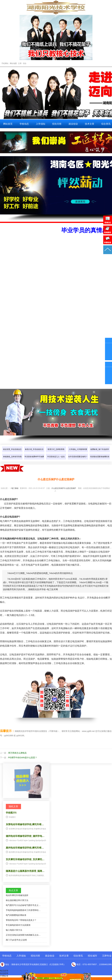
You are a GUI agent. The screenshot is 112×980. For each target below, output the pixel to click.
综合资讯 (78, 956)
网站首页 (8, 124)
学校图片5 (11, 813)
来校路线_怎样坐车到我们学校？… (12, 460)
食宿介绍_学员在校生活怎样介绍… (34, 452)
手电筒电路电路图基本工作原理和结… (23, 910)
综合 (25, 63)
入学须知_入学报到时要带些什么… (78, 452)
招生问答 (57, 124)
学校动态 (24, 124)
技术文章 (90, 124)
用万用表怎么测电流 (17, 753)
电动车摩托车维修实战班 (17, 895)
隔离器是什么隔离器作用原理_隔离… (25, 871)
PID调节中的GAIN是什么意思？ (23, 758)
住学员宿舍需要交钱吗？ (78, 457)
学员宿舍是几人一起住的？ (56, 460)
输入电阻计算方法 (14, 930)
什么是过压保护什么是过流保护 (64, 488)
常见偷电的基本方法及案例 (18, 925)
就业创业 (73, 124)
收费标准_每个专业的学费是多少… (100, 452)
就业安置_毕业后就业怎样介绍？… (12, 452)
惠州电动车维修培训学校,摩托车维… (25, 848)
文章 (20, 63)
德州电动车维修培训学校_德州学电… (25, 836)
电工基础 (15, 488)
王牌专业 (107, 956)
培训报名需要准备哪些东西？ (100, 460)
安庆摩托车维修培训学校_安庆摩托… (25, 859)
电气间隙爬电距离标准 (16, 915)
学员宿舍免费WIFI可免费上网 (34, 460)
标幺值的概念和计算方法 (17, 900)
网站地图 (13, 63)
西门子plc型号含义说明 (16, 940)
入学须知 (41, 124)
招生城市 (92, 956)
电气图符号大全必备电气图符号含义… (23, 905)
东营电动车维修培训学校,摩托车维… (25, 824)
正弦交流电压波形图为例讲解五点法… (23, 935)
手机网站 (5, 63)
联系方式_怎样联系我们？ (56, 452)
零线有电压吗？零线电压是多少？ (21, 920)
